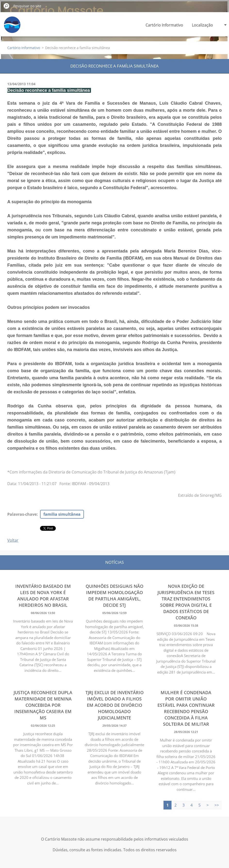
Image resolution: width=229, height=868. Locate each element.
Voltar (13, 540)
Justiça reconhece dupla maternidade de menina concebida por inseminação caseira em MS (43, 705)
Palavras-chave (22, 514)
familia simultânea (62, 514)
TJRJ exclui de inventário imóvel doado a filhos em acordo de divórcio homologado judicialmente (114, 705)
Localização (202, 25)
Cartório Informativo (164, 25)
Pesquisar (7, 6)
